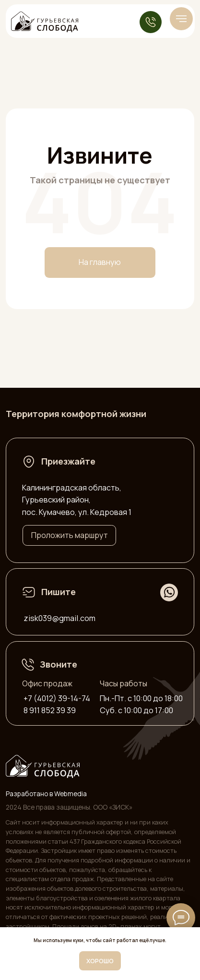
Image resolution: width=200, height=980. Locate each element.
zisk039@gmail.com (59, 618)
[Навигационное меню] (181, 19)
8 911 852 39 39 (50, 710)
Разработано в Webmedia (46, 794)
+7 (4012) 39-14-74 (57, 698)
